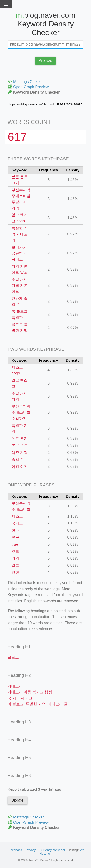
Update (17, 800)
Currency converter (52, 850)
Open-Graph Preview (28, 87)
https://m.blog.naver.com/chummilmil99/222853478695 (45, 104)
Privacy (31, 850)
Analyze (46, 60)
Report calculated (34, 789)
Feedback (15, 850)
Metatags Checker (26, 81)
